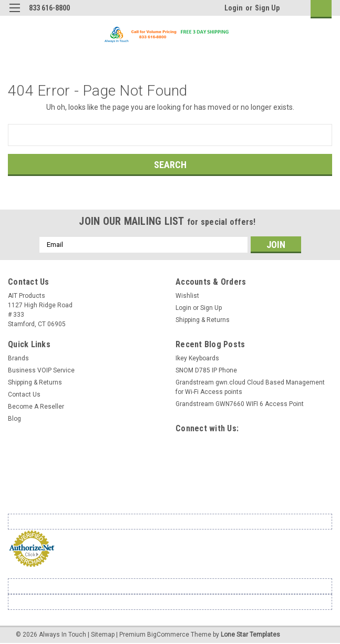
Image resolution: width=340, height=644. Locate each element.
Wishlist (187, 296)
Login (234, 8)
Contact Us (24, 394)
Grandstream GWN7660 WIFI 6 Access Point (240, 404)
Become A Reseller (36, 407)
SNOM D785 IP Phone (206, 370)
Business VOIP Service (41, 370)
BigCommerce (168, 633)
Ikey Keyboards (197, 358)
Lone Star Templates (250, 633)
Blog (14, 419)
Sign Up (267, 8)
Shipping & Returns (203, 320)
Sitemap (103, 633)
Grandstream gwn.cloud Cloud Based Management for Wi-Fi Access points (250, 387)
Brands (18, 358)
